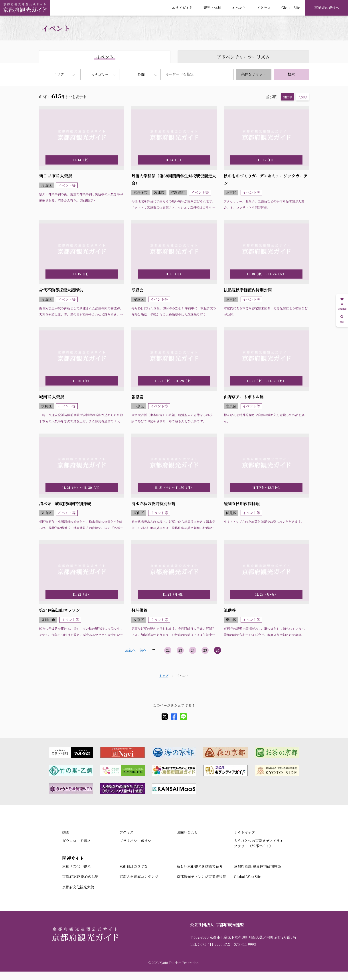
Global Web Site (247, 877)
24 (193, 650)
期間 (141, 74)
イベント (239, 8)
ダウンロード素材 (76, 841)
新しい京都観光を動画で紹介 (200, 866)
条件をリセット (254, 74)
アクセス (264, 8)
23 (180, 650)
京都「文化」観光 (76, 866)
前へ (143, 650)
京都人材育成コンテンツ (139, 877)
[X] (165, 717)
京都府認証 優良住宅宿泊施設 (257, 866)
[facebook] (174, 717)
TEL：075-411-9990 (206, 944)
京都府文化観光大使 (78, 887)
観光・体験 (212, 8)
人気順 (303, 97)
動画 (66, 832)
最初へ (130, 650)
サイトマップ (244, 832)
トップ (164, 676)
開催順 (287, 97)
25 (205, 650)
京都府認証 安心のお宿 (80, 877)
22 (168, 650)
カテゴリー (100, 74)
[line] (183, 717)
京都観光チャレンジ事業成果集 (201, 877)
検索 (291, 74)
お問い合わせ (187, 832)
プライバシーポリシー (137, 841)
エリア (59, 74)
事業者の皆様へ (327, 8)
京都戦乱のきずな (134, 866)
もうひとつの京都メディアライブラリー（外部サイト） (259, 843)
